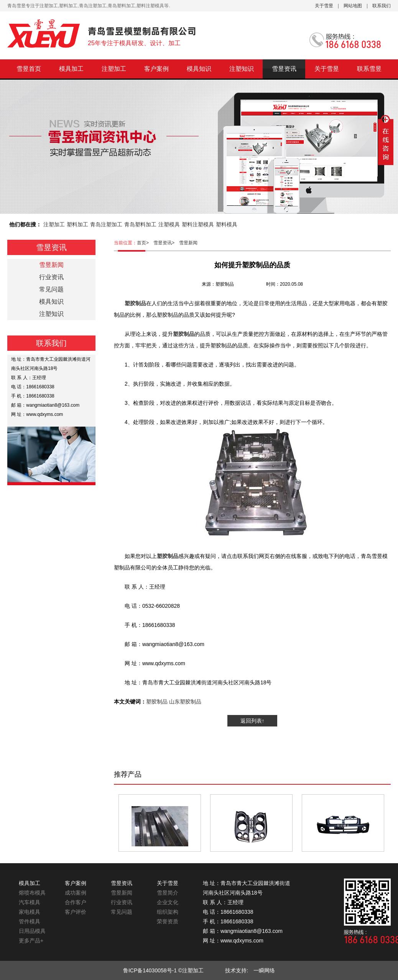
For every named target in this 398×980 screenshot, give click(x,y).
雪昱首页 (29, 69)
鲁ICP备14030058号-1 (150, 970)
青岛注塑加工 (106, 224)
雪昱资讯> (166, 243)
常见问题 (51, 289)
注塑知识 (242, 69)
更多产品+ (31, 941)
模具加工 (71, 69)
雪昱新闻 (188, 243)
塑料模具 (227, 224)
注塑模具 (169, 224)
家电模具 (30, 912)
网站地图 (353, 6)
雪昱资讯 (284, 69)
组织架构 (168, 912)
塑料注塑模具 (198, 224)
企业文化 (168, 902)
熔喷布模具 (32, 893)
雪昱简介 (168, 893)
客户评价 (76, 912)
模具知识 (199, 69)
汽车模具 (30, 902)
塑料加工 (77, 224)
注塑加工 (114, 69)
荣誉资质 (168, 921)
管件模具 (30, 921)
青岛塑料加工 (140, 224)
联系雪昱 (369, 69)
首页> (145, 243)
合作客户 (76, 902)
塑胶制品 (157, 702)
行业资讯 (51, 277)
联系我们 (382, 6)
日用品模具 (32, 931)
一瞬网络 (261, 970)
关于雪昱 (324, 6)
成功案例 (76, 893)
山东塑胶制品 (185, 702)
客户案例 (156, 69)
